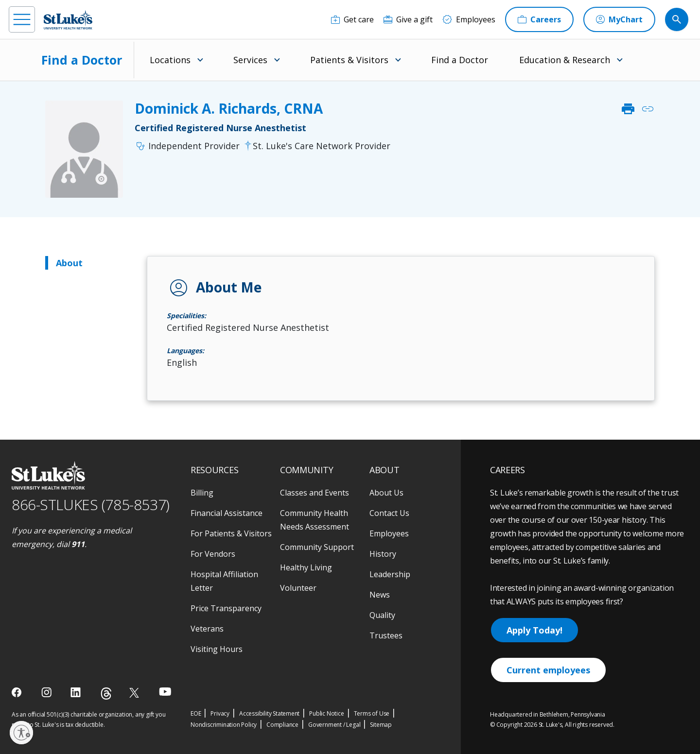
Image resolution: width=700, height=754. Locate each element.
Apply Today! (534, 630)
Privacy (220, 713)
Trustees (386, 635)
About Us (386, 493)
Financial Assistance (227, 513)
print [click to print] (628, 109)
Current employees (548, 670)
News (380, 595)
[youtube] (165, 692)
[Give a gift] (408, 19)
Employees (389, 533)
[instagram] (47, 692)
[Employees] (469, 19)
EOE (196, 713)
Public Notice (326, 713)
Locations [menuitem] (170, 60)
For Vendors (213, 554)
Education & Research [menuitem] (565, 60)
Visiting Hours (217, 649)
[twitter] (135, 693)
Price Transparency (226, 608)
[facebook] (18, 692)
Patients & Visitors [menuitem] (349, 60)
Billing (202, 493)
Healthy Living (306, 567)
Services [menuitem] (250, 60)
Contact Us (389, 513)
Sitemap (381, 725)
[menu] (22, 19)
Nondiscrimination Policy (224, 725)
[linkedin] (77, 692)
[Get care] (352, 19)
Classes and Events (315, 493)
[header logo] (68, 20)
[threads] (106, 694)
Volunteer (298, 588)
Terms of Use (372, 713)
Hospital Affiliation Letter (224, 581)
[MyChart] (619, 19)
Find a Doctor (82, 60)
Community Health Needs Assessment (315, 520)
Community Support (317, 547)
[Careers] (539, 19)
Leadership (390, 574)
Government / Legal (334, 725)
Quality (382, 615)
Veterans (207, 629)
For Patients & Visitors (231, 533)
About (69, 263)
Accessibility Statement (269, 713)
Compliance (282, 725)
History (383, 554)
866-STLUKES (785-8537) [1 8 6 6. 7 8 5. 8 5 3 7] (91, 505)
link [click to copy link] (647, 109)
